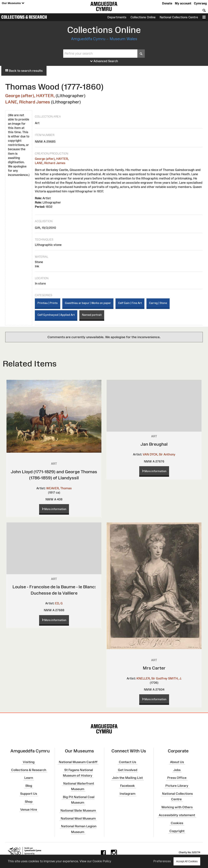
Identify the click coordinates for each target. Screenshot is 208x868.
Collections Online (143, 17)
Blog (29, 786)
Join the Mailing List (127, 778)
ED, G (59, 603)
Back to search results (24, 71)
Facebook (127, 786)
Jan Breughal (154, 444)
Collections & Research (24, 17)
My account (183, 3)
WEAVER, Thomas (59, 488)
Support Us (29, 794)
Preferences (162, 861)
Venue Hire (29, 810)
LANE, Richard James (28, 102)
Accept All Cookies (187, 861)
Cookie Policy (102, 861)
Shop (29, 802)
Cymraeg (200, 3)
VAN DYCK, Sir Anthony (159, 454)
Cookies (177, 823)
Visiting (29, 762)
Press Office (177, 778)
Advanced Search (104, 61)
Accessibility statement (177, 815)
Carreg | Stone (158, 303)
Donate (167, 3)
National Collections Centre (179, 17)
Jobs (177, 770)
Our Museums (13, 3)
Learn (29, 778)
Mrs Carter (154, 668)
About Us (177, 762)
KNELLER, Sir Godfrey (152, 678)
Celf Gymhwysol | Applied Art (56, 315)
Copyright (177, 831)
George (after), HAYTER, (30, 96)
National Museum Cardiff (78, 762)
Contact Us (127, 762)
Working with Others (177, 807)
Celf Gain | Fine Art (130, 303)
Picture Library (177, 786)
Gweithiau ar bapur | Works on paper (88, 303)
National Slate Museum (78, 810)
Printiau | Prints (48, 303)
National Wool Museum (78, 818)
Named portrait (92, 315)
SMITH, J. (175, 678)
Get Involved (128, 770)
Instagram (127, 794)
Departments (117, 17)
